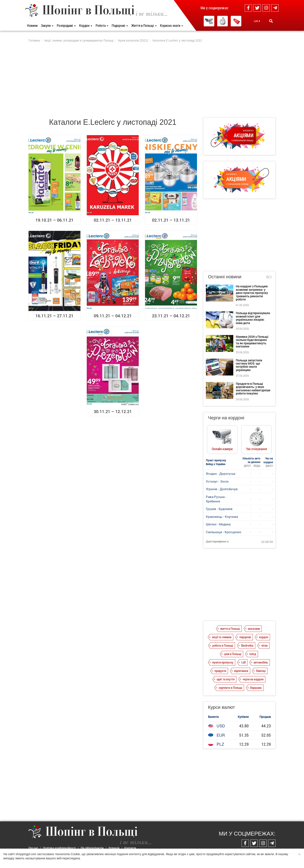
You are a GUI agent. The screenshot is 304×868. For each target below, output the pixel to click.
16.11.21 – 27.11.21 (54, 316)
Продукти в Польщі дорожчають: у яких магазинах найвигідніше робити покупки (253, 388)
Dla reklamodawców (92, 848)
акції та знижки (222, 637)
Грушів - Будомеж (219, 509)
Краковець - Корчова (222, 517)
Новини (32, 25)
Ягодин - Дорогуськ (221, 474)
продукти (220, 671)
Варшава (256, 688)
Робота (102, 25)
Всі (269, 277)
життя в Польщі (230, 628)
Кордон (86, 25)
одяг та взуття (226, 679)
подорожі (245, 637)
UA (257, 21)
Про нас (33, 848)
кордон (264, 637)
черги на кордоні (253, 679)
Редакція (114, 848)
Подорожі (120, 25)
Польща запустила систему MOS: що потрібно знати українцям (249, 365)
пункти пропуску (223, 662)
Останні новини (225, 277)
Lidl (243, 662)
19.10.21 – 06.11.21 (54, 220)
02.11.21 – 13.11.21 (113, 220)
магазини (254, 628)
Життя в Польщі (144, 25)
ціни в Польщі (233, 654)
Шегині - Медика (218, 524)
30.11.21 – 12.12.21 (113, 411)
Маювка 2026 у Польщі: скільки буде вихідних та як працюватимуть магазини (252, 341)
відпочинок (241, 671)
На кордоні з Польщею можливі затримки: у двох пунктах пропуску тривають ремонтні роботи (252, 293)
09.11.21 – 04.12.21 (113, 316)
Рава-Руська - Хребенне (216, 499)
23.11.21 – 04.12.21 (171, 316)
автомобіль (261, 662)
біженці (261, 671)
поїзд (253, 654)
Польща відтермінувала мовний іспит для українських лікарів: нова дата (253, 318)
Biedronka (247, 645)
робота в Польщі (223, 645)
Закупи (47, 25)
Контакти (130, 848)
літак (265, 645)
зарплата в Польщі (230, 688)
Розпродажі (66, 25)
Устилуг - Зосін (217, 481)
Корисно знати (172, 25)
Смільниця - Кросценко (224, 532)
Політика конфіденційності (59, 848)
